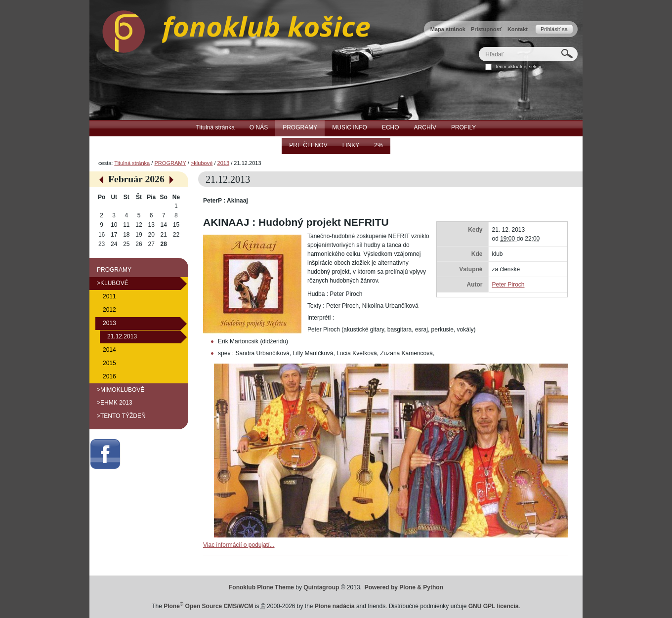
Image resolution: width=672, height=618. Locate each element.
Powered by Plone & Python (404, 587)
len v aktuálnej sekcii (519, 66)
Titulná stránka (132, 163)
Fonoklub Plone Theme (261, 587)
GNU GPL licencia (494, 606)
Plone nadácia (335, 606)
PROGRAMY (170, 163)
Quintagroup (321, 587)
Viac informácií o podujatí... (239, 545)
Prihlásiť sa (554, 29)
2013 (224, 163)
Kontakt (518, 29)
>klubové (202, 163)
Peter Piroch (508, 285)
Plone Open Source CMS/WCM (208, 606)
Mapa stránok (448, 29)
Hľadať (479, 47)
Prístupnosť (486, 29)
